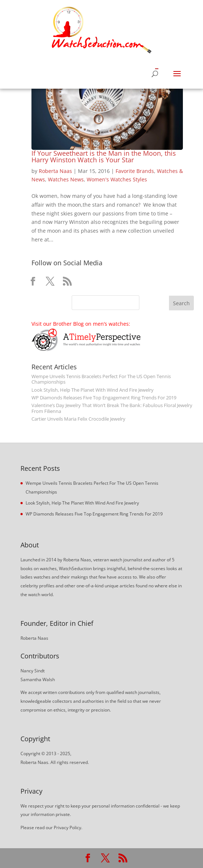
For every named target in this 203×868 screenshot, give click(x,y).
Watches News (66, 179)
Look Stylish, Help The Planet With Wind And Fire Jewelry (93, 390)
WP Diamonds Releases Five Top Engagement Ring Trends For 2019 (104, 398)
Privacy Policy (67, 828)
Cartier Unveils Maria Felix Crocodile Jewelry (78, 419)
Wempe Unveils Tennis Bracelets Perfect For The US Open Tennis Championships (101, 379)
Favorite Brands (135, 171)
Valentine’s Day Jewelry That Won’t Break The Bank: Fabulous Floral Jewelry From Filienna (112, 408)
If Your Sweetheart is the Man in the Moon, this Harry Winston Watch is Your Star (104, 156)
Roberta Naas (55, 171)
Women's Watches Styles (117, 179)
